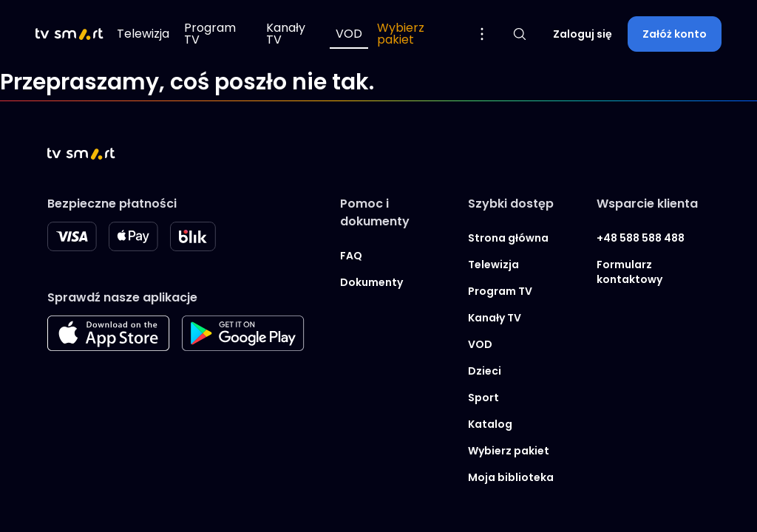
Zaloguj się (583, 34)
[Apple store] (109, 347)
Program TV (210, 34)
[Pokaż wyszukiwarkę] (520, 34)
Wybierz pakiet (401, 34)
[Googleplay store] (243, 347)
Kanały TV (286, 34)
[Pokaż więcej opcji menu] (482, 34)
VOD (349, 34)
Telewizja (143, 34)
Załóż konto (675, 34)
